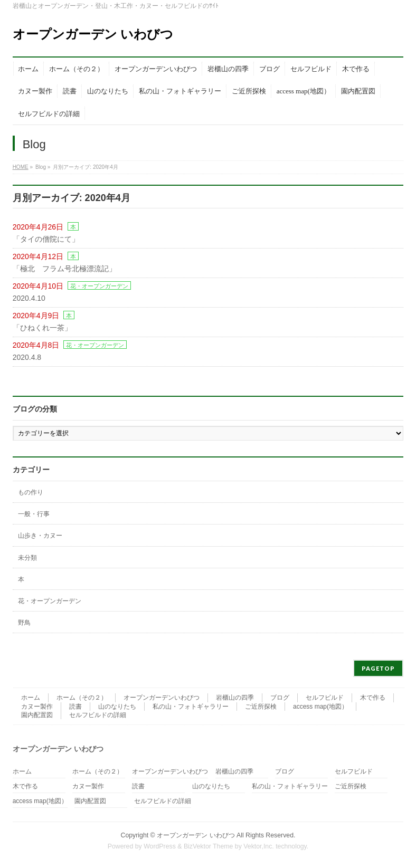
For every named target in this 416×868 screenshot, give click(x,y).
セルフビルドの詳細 (98, 715)
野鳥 (24, 623)
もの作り (31, 492)
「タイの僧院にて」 (46, 239)
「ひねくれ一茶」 (42, 328)
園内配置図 (37, 715)
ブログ (280, 698)
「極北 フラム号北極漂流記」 (64, 269)
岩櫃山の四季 (235, 698)
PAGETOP (378, 668)
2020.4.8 (27, 357)
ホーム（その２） (82, 698)
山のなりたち (117, 707)
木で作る (373, 698)
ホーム (31, 698)
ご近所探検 (261, 707)
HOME (21, 167)
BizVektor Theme (209, 846)
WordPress (160, 846)
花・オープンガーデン (99, 286)
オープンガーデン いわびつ (93, 34)
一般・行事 (34, 514)
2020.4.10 (29, 298)
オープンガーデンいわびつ (162, 698)
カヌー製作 (37, 707)
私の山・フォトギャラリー (191, 707)
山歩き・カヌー (40, 536)
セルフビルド (325, 698)
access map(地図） (320, 707)
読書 (75, 707)
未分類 (27, 558)
